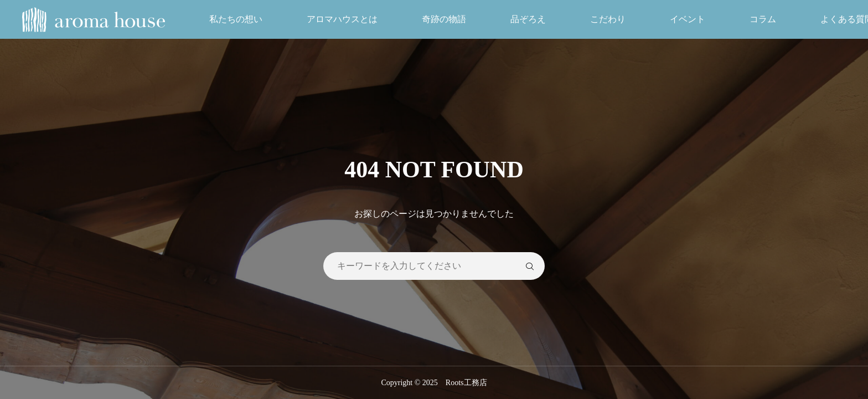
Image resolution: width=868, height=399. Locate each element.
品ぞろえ (528, 19)
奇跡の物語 (444, 19)
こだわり (608, 19)
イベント (688, 19)
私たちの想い (236, 19)
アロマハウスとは (342, 19)
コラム (763, 19)
